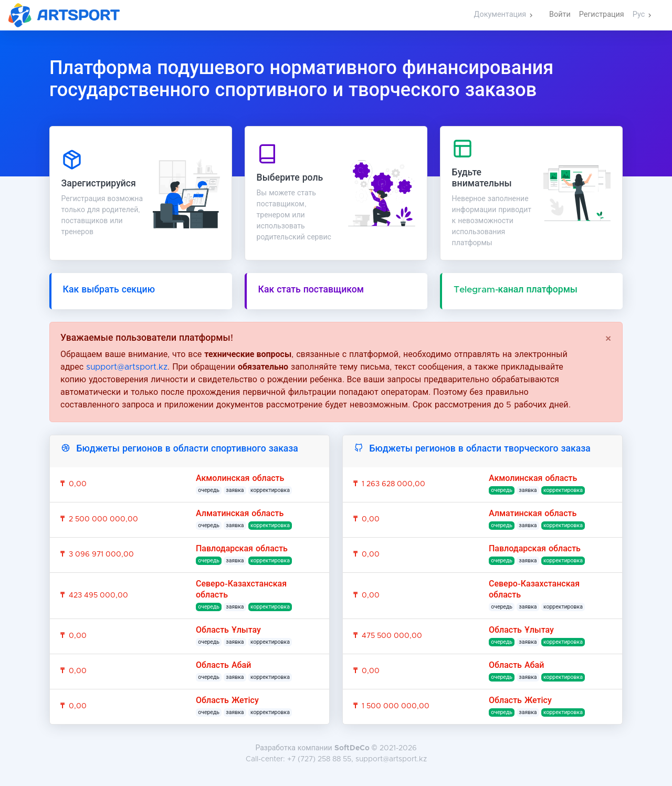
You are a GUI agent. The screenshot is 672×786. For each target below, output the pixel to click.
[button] (503, 15)
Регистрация (602, 15)
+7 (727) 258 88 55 (319, 759)
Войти (560, 15)
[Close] (608, 339)
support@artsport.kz (127, 367)
